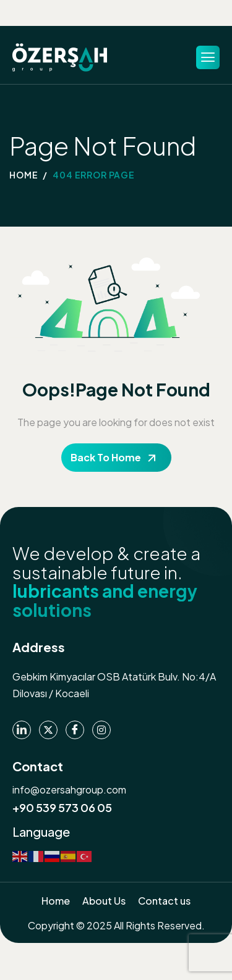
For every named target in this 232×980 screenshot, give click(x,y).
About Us (104, 901)
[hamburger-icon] (208, 57)
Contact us (164, 901)
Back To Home (106, 457)
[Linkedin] (22, 730)
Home (56, 901)
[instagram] (101, 730)
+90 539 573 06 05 (62, 807)
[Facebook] (75, 730)
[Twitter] (48, 730)
